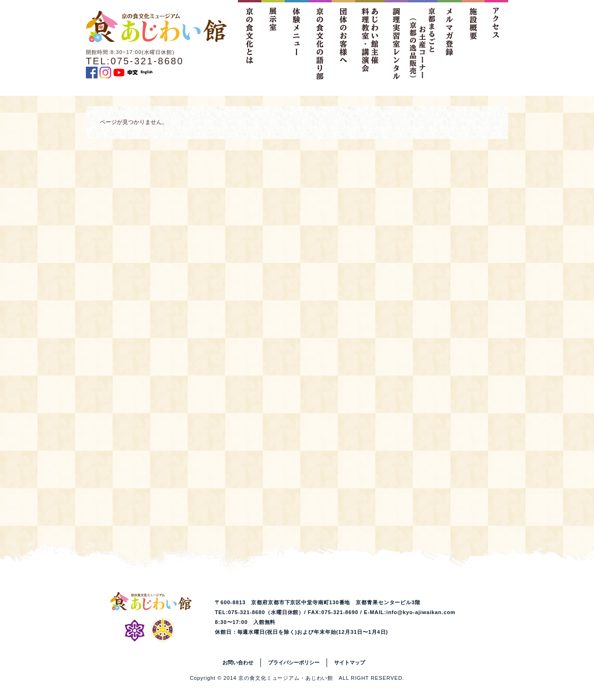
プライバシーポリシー (294, 662)
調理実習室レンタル (396, 40)
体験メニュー (297, 40)
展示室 (273, 40)
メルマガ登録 (449, 40)
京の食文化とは (250, 40)
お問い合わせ (238, 662)
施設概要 (473, 40)
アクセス (496, 40)
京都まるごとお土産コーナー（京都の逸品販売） (423, 40)
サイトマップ (350, 662)
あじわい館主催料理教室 (370, 40)
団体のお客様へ (343, 40)
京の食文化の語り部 (320, 40)
